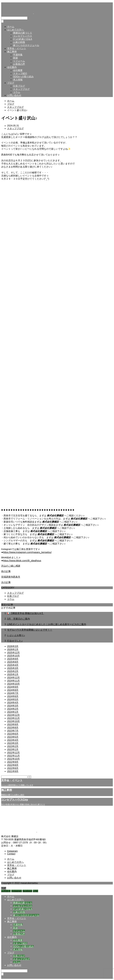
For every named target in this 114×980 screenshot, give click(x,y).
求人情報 (18, 80)
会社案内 (12, 67)
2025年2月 (13, 671)
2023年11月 (13, 718)
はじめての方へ (15, 30)
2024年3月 (13, 706)
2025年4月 (13, 665)
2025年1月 (13, 674)
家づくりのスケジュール (26, 45)
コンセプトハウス (23, 36)
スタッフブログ (21, 89)
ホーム (11, 27)
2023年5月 (13, 737)
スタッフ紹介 (20, 73)
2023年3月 (13, 743)
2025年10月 (13, 656)
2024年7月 (13, 693)
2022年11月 (13, 756)
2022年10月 (13, 759)
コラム (17, 92)
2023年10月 (13, 721)
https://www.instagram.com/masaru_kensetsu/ (27, 552)
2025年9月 (13, 659)
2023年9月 (13, 724)
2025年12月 (13, 653)
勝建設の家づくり (23, 33)
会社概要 (18, 70)
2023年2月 (13, 746)
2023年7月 (13, 731)
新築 (15, 58)
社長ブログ (19, 86)
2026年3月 (13, 646)
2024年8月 (13, 690)
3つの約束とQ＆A (23, 39)
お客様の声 (19, 64)
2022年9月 (13, 762)
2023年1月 (13, 749)
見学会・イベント (17, 48)
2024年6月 (13, 696)
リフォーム (19, 61)
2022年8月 (13, 765)
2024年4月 (13, 703)
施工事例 (12, 52)
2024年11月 (13, 681)
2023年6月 (13, 734)
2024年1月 (13, 712)
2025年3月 (13, 668)
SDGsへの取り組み (23, 77)
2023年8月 (13, 728)
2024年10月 (13, 684)
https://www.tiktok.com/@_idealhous (22, 561)
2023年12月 (13, 715)
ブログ (11, 83)
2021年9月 (13, 771)
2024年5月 (13, 699)
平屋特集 (18, 55)
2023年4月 (13, 740)
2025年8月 (13, 662)
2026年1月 (13, 649)
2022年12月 (13, 753)
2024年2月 (13, 709)
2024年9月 (13, 687)
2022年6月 (13, 768)
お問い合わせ (14, 95)
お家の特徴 (19, 42)
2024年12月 (13, 678)
